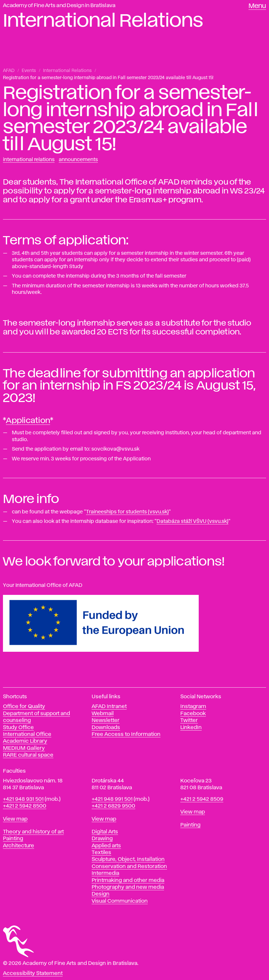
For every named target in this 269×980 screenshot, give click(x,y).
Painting (13, 839)
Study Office (18, 728)
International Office (27, 734)
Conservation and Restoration (129, 867)
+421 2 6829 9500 (113, 806)
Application (28, 421)
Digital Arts (105, 832)
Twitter (189, 720)
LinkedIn (191, 728)
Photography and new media (128, 887)
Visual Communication (120, 901)
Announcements (78, 160)
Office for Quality (24, 707)
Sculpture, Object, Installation (128, 859)
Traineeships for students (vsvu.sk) (127, 512)
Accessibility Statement (33, 973)
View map (15, 819)
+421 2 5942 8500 (25, 806)
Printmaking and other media (128, 880)
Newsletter (106, 720)
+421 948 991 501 (112, 799)
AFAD (9, 71)
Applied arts (106, 846)
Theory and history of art (33, 832)
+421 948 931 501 (23, 799)
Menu (257, 6)
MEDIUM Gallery (24, 748)
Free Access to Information (126, 734)
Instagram (193, 707)
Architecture (19, 846)
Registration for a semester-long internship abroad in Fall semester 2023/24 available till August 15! (108, 78)
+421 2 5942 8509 (202, 799)
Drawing (102, 839)
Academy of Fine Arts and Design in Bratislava (59, 6)
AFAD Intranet (109, 707)
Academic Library (25, 741)
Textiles (101, 853)
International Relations (67, 71)
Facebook (193, 714)
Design (101, 894)
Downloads (106, 728)
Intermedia (105, 873)
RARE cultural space (28, 755)
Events (29, 71)
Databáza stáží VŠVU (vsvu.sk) (192, 521)
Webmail (103, 714)
